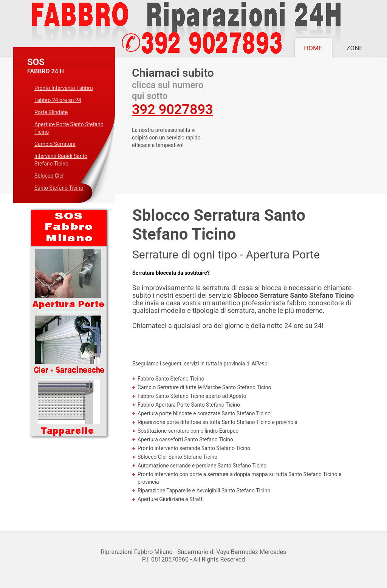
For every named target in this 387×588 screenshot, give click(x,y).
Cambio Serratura (55, 144)
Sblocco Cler (49, 176)
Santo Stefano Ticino (59, 188)
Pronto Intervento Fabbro (64, 88)
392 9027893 (173, 110)
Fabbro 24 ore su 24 (58, 100)
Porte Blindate (51, 112)
